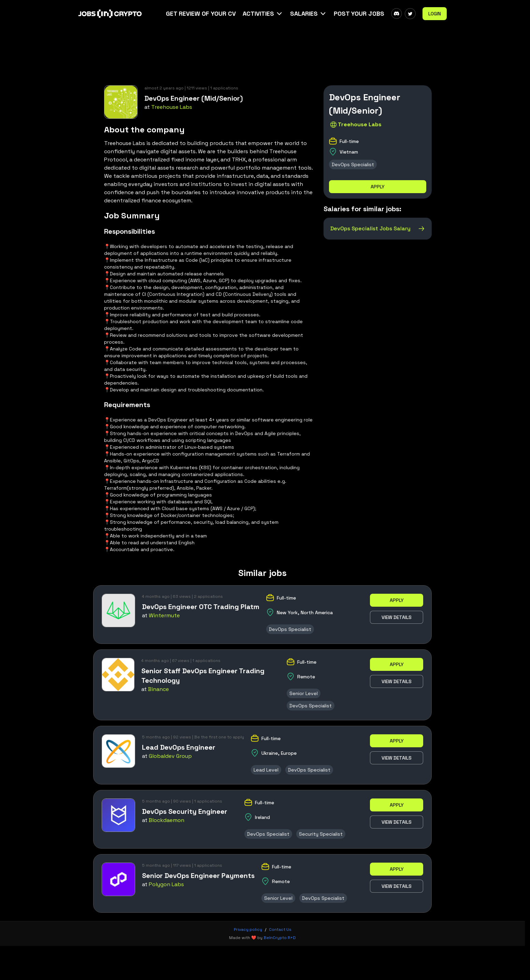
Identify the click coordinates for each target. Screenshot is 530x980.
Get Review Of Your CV (201, 13)
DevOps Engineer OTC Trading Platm (201, 607)
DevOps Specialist (353, 164)
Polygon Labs (166, 884)
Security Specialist (321, 834)
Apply (378, 187)
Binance (159, 689)
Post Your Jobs (359, 13)
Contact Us (280, 929)
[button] (263, 14)
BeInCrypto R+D (280, 938)
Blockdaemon (167, 820)
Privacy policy (248, 929)
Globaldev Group (170, 756)
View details (397, 617)
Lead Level (266, 770)
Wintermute (164, 615)
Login (435, 14)
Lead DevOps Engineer (179, 747)
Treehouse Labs (172, 107)
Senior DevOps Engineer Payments (198, 876)
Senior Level (304, 693)
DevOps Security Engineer (185, 811)
